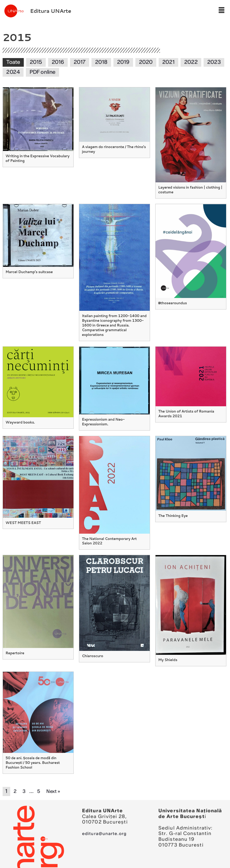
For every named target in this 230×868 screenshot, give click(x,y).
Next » (55, 783)
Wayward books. (20, 416)
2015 (36, 62)
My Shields (167, 652)
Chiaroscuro (92, 648)
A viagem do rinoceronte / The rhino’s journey (113, 149)
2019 (123, 62)
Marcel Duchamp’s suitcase (28, 271)
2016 (58, 62)
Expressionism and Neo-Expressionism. (103, 415)
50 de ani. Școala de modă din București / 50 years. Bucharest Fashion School (32, 754)
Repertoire (15, 646)
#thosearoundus (172, 302)
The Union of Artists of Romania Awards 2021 (185, 407)
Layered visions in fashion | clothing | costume (189, 189)
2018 (101, 62)
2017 (80, 62)
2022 (191, 62)
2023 (214, 62)
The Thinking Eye (172, 509)
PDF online (42, 72)
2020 (146, 62)
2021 (168, 62)
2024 (13, 72)
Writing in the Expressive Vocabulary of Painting (36, 158)
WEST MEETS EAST (23, 516)
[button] (220, 11)
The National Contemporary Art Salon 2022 (114, 534)
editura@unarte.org (107, 825)
